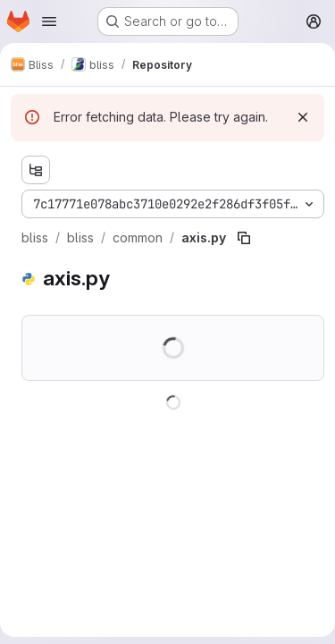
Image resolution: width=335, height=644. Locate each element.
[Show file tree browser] (36, 170)
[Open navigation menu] (49, 21)
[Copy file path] (244, 238)
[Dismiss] (303, 117)
